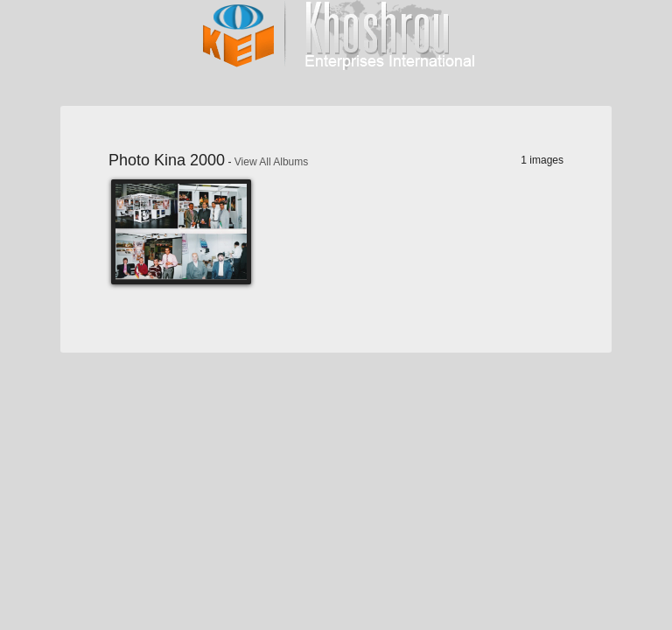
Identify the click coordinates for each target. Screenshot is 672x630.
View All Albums (272, 162)
